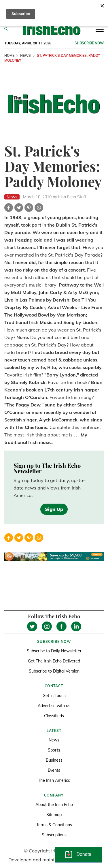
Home (9, 55)
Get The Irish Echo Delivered (54, 661)
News (25, 55)
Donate (84, 854)
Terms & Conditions (54, 825)
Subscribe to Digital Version (54, 671)
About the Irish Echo (54, 805)
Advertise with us (54, 706)
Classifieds (54, 716)
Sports (54, 750)
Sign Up (54, 509)
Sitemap (54, 815)
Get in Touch (54, 696)
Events (54, 770)
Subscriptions (54, 835)
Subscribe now (89, 43)
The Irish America (54, 780)
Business (54, 760)
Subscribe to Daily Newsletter (54, 651)
